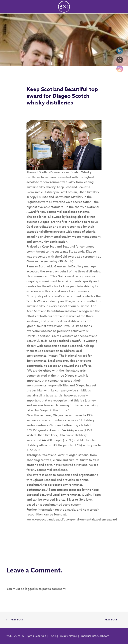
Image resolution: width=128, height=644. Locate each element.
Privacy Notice (68, 636)
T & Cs (52, 636)
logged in (31, 589)
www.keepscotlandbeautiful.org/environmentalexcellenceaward (72, 520)
